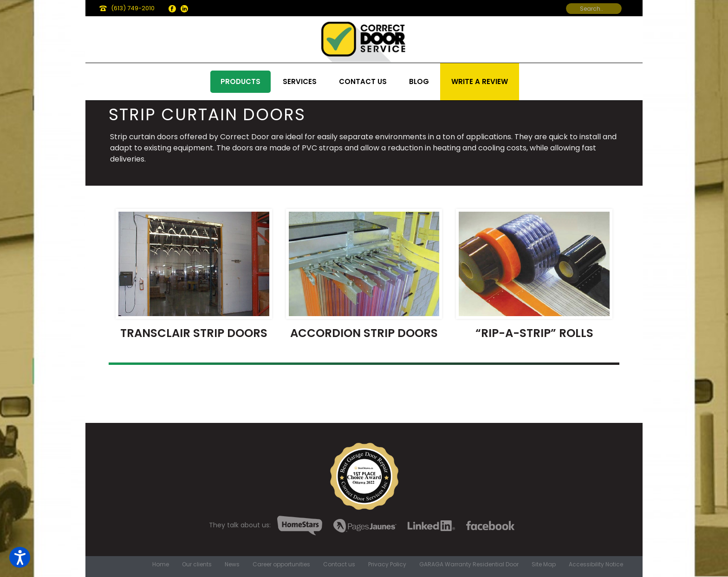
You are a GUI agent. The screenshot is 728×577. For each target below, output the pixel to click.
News (232, 564)
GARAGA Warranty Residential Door (469, 564)
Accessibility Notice (596, 564)
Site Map (544, 564)
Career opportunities (281, 564)
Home (161, 564)
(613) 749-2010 (133, 8)
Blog (419, 81)
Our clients (197, 564)
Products (240, 81)
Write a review (480, 81)
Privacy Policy (387, 564)
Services (300, 81)
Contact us (363, 81)
